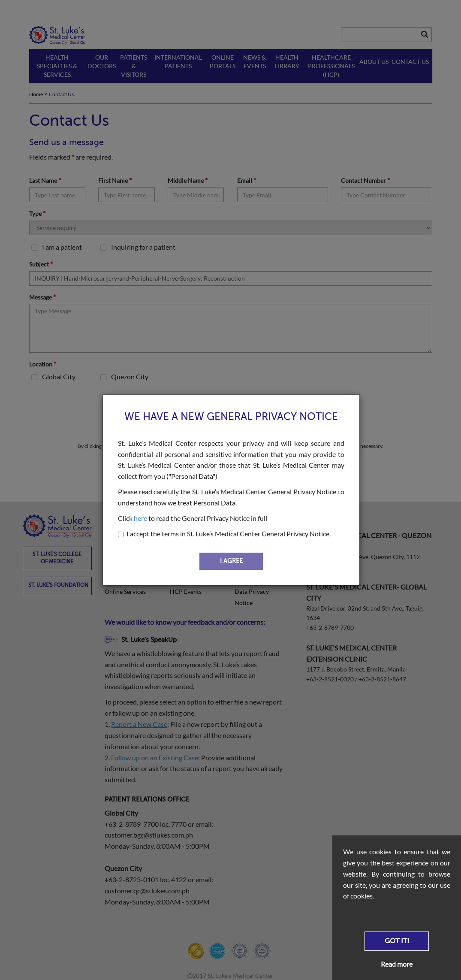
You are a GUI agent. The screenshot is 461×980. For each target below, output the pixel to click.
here (140, 518)
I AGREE (231, 561)
